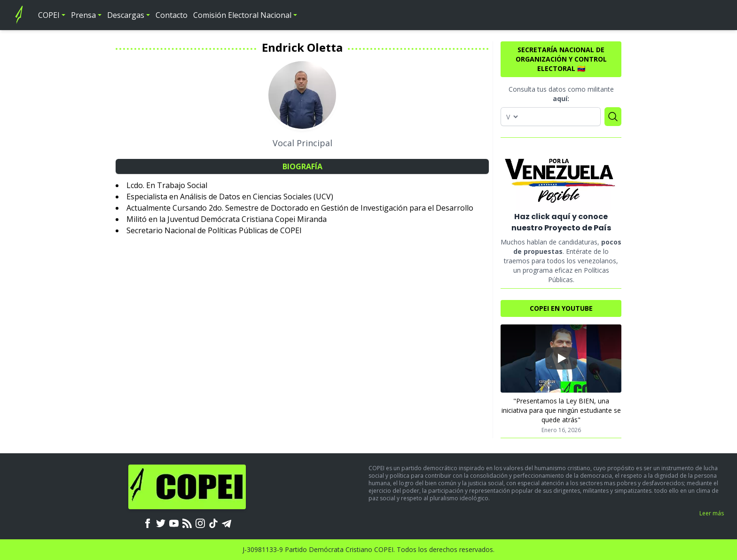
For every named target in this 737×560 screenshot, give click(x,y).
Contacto (172, 15)
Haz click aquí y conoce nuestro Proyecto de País (561, 222)
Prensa (83, 15)
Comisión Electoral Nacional (242, 15)
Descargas (126, 15)
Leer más (712, 513)
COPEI (49, 15)
